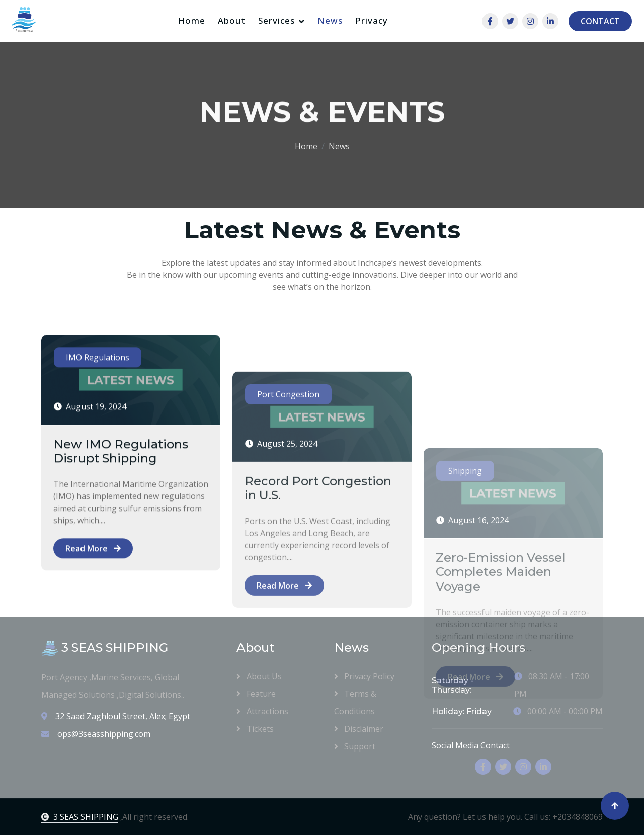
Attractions (262, 711)
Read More (93, 581)
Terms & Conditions (355, 702)
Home (192, 20)
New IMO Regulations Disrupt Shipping (121, 484)
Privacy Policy (364, 676)
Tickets (255, 728)
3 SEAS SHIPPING (80, 817)
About (232, 20)
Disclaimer (359, 728)
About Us (259, 676)
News (330, 20)
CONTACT (600, 21)
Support (355, 746)
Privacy (372, 20)
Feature (256, 693)
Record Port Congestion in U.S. (318, 556)
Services (276, 20)
